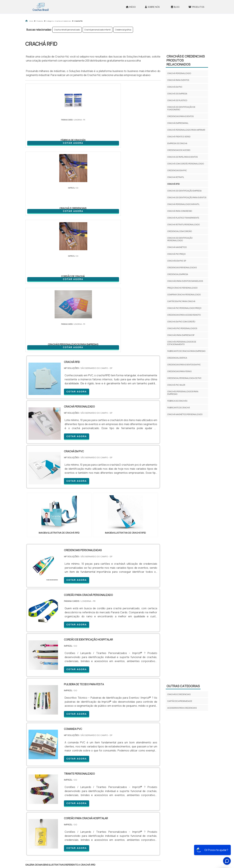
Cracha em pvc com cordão (181, 322)
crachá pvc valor (176, 385)
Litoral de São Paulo (133, 814)
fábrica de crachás (177, 401)
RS (89, 786)
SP (66, 786)
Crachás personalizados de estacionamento (182, 343)
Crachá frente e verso (179, 137)
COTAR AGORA (42, 142)
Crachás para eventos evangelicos (185, 281)
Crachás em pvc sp (177, 261)
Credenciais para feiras (179, 371)
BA (104, 786)
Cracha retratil (176, 177)
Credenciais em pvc (177, 170)
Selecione (33, 786)
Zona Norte (52, 814)
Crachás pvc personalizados (182, 328)
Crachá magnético (177, 247)
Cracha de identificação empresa (184, 191)
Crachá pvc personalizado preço (184, 308)
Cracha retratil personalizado (67, 30)
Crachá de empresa (177, 94)
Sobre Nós (152, 7)
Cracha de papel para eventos (182, 157)
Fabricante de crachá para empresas (186, 351)
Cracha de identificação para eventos (187, 197)
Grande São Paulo (112, 814)
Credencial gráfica (123, 30)
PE (96, 786)
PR (74, 786)
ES (59, 786)
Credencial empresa (178, 274)
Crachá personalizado (179, 73)
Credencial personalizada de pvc (184, 378)
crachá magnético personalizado (185, 414)
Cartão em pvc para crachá (181, 301)
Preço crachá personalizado (182, 288)
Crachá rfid (174, 184)
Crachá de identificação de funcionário (181, 108)
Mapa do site (173, 844)
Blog (175, 7)
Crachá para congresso (180, 211)
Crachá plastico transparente (183, 218)
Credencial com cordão (180, 231)
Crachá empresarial (178, 123)
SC (81, 786)
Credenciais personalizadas (182, 268)
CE (111, 786)
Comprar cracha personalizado (184, 295)
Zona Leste (94, 814)
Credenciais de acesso (179, 150)
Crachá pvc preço (176, 254)
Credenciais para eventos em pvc (184, 365)
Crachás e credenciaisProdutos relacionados (186, 60)
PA (139, 786)
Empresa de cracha (177, 143)
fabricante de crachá (179, 408)
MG (51, 786)
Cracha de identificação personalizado (180, 239)
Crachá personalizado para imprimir (186, 130)
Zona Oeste (67, 814)
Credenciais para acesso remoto (184, 315)
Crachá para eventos (178, 80)
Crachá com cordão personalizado (186, 164)
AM (131, 786)
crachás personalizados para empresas (183, 393)
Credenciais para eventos (180, 116)
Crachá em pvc (175, 87)
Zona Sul (81, 814)
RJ (43, 786)
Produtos (196, 7)
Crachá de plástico (177, 100)
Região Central (35, 814)
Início (131, 7)
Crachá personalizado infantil (98, 30)
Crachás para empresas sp (181, 335)
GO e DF (121, 786)
